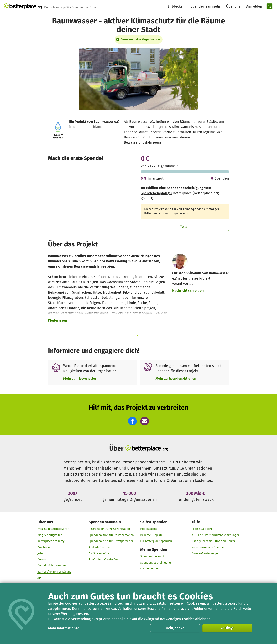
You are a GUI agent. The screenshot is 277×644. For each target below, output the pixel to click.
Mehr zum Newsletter (80, 379)
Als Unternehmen (100, 547)
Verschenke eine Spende (208, 547)
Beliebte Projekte (151, 535)
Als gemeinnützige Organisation (109, 529)
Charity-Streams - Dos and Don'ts (213, 541)
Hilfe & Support (202, 529)
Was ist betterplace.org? (53, 529)
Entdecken (176, 6)
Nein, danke (175, 628)
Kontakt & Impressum (52, 565)
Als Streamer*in (99, 553)
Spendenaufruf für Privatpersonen (111, 541)
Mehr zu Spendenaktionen (176, 379)
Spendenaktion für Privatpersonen (111, 535)
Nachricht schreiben (188, 291)
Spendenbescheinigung (156, 562)
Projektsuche (149, 529)
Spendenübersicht (152, 556)
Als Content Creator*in (103, 559)
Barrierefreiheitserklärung (54, 571)
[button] (132, 421)
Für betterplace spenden (156, 541)
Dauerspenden (150, 569)
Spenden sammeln (205, 6)
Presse (42, 559)
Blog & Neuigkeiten (50, 535)
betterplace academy (51, 541)
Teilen (185, 227)
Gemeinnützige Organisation (140, 39)
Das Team (44, 547)
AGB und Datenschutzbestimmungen (216, 535)
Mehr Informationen (64, 628)
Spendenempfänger (156, 193)
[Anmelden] (254, 6)
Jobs (40, 553)
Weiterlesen (58, 320)
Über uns (233, 6)
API (39, 578)
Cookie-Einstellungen (206, 553)
